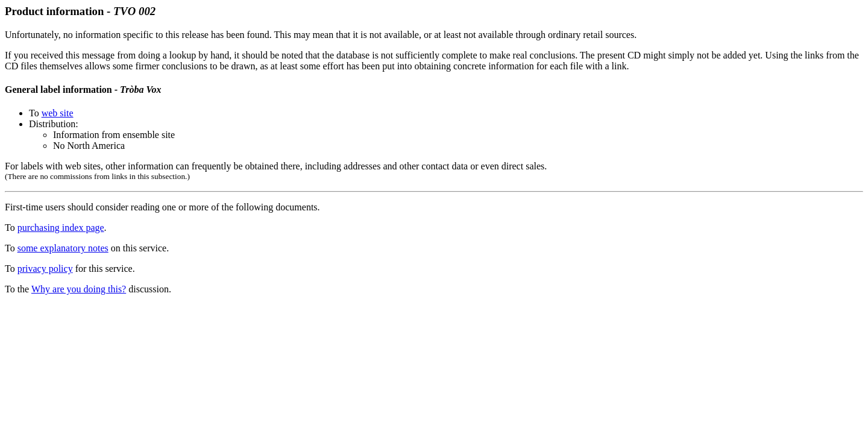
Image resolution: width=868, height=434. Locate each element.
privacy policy (45, 269)
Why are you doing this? (79, 289)
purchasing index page (61, 228)
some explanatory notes (63, 248)
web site (58, 113)
